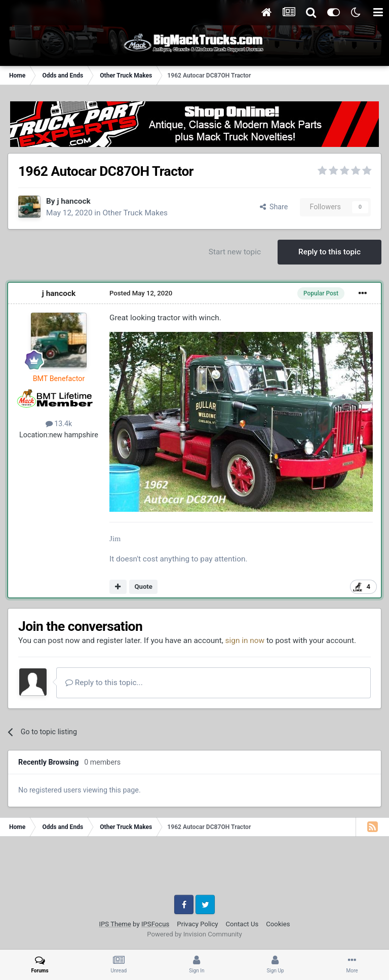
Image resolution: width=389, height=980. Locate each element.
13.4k (59, 424)
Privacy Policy (197, 924)
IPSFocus (155, 924)
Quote (143, 587)
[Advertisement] (194, 870)
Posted (141, 293)
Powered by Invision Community (194, 934)
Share (274, 207)
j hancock (73, 201)
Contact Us (242, 924)
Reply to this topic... (104, 683)
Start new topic (235, 252)
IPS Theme (115, 924)
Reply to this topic (329, 252)
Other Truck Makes (135, 213)
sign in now (245, 640)
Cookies (278, 924)
